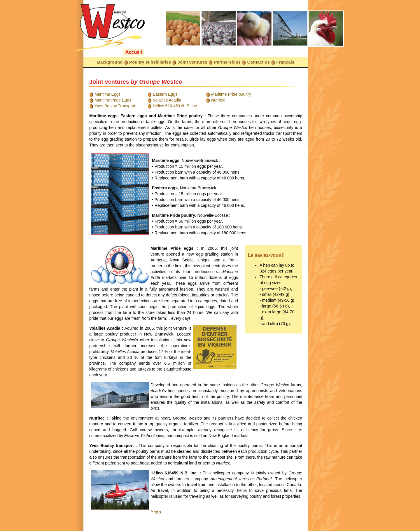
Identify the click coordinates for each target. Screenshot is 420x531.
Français (285, 62)
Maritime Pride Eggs (113, 100)
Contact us (258, 62)
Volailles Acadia (167, 100)
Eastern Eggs (165, 94)
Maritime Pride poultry (231, 94)
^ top (156, 512)
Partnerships (227, 62)
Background (110, 62)
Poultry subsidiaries (150, 62)
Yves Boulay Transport (115, 106)
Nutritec (218, 100)
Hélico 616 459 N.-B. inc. (175, 106)
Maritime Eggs (107, 94)
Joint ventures (193, 62)
